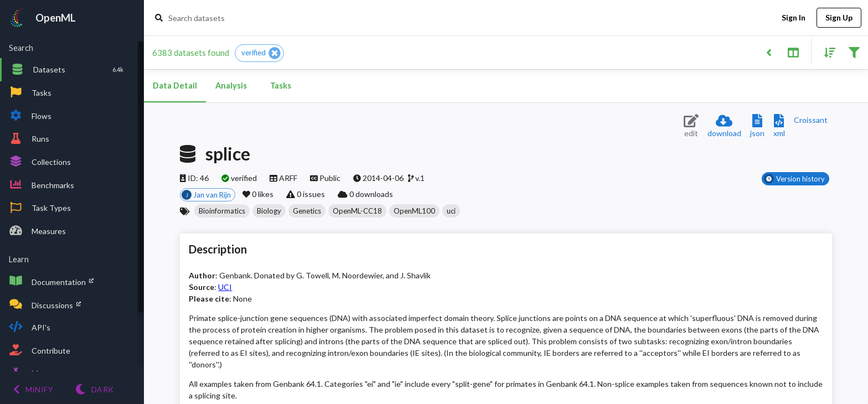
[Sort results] (826, 52)
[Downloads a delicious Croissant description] (811, 120)
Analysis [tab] (231, 86)
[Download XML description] (779, 126)
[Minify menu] (33, 389)
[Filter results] (854, 52)
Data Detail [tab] (175, 86)
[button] (259, 53)
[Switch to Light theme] (94, 389)
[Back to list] (769, 52)
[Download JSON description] (757, 126)
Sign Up (839, 18)
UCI (225, 287)
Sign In (793, 18)
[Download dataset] (724, 126)
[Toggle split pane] (793, 52)
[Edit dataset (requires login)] (691, 126)
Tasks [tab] (281, 86)
